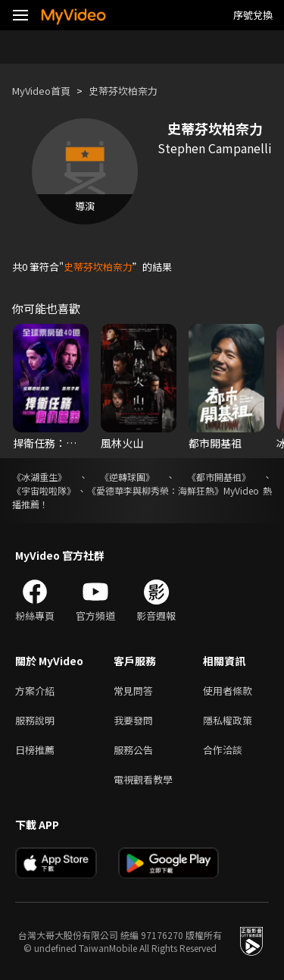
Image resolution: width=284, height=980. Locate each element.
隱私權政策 (228, 720)
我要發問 (133, 720)
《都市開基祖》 (219, 477)
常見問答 (133, 691)
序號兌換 (253, 15)
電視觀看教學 (143, 779)
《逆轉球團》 (127, 477)
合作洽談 (223, 750)
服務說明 (35, 720)
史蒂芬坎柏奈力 (123, 91)
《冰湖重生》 (39, 477)
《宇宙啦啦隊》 (44, 490)
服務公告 (133, 750)
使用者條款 (228, 691)
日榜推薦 (35, 750)
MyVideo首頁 (41, 91)
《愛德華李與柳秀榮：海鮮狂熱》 (155, 490)
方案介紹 (35, 691)
